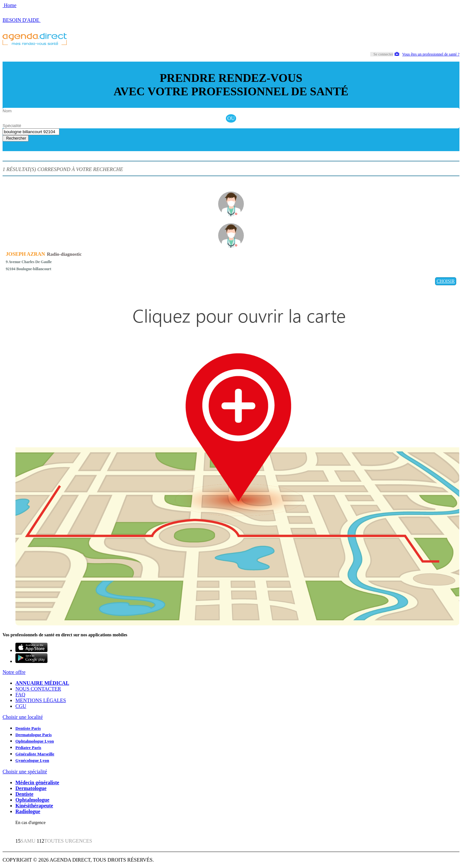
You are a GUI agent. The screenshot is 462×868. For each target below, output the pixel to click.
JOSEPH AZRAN (25, 254)
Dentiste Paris (28, 728)
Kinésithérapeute (34, 806)
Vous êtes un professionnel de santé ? (427, 54)
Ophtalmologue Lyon (35, 741)
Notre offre (14, 672)
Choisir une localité (23, 717)
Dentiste (24, 794)
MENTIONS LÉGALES (41, 700)
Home (9, 5)
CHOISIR (446, 281)
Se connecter (383, 54)
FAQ (20, 695)
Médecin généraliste (37, 782)
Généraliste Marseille (35, 754)
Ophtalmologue (32, 800)
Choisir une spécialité (25, 772)
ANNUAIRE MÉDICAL (42, 683)
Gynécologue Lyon (32, 760)
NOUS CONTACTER (38, 689)
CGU (21, 706)
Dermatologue (31, 788)
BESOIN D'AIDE (21, 20)
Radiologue (28, 811)
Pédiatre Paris (28, 748)
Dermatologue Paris (34, 735)
